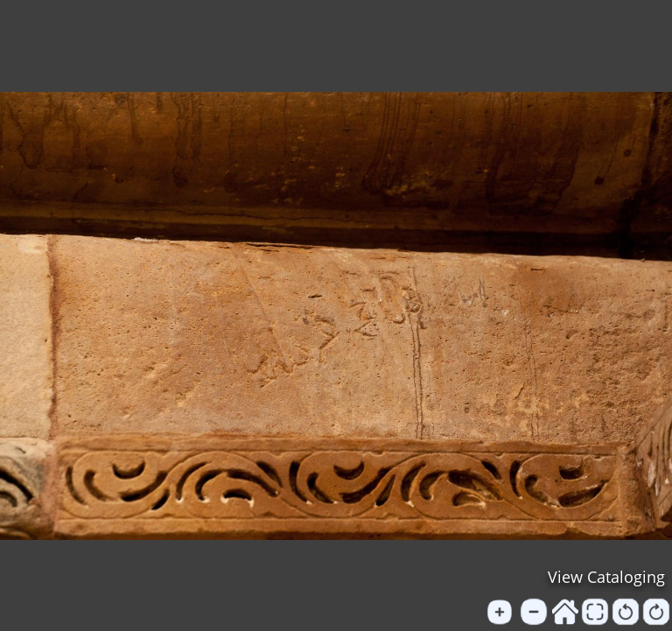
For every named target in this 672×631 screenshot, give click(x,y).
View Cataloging (606, 577)
